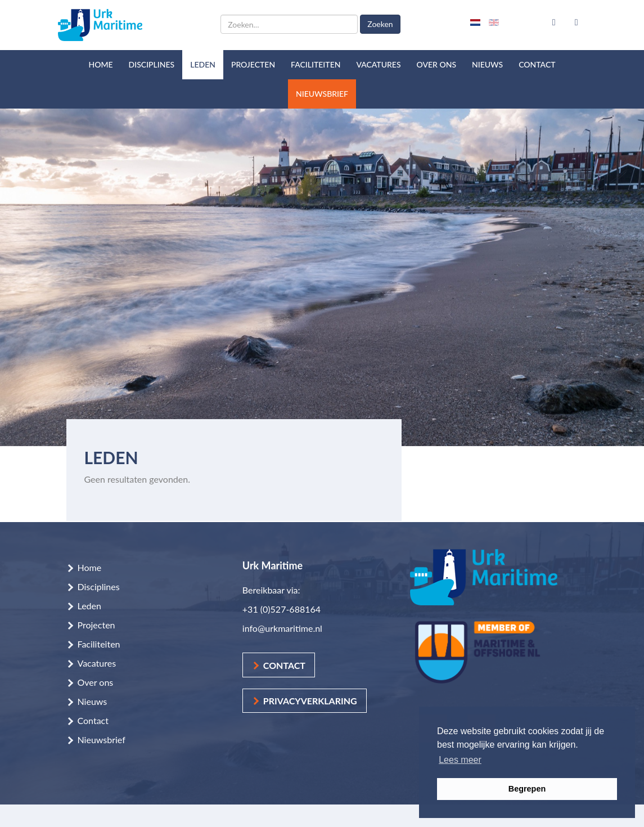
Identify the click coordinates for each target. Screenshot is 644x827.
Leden (203, 64)
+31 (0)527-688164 (282, 609)
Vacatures (378, 64)
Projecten (253, 64)
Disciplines (152, 64)
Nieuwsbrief (322, 94)
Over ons (437, 64)
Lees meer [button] (460, 760)
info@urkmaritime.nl (282, 628)
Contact (537, 64)
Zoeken (380, 24)
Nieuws (487, 64)
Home (100, 64)
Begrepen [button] (527, 789)
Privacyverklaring (310, 701)
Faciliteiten (316, 64)
